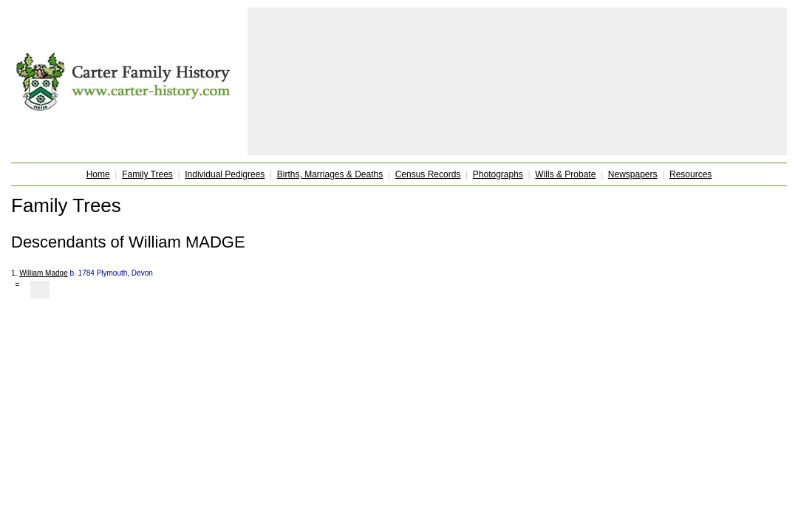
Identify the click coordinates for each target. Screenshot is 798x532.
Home (98, 174)
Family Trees (147, 174)
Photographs (498, 174)
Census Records (428, 174)
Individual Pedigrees (225, 174)
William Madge (44, 273)
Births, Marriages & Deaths (330, 174)
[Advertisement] (517, 81)
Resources (690, 174)
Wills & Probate (565, 174)
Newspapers (633, 174)
